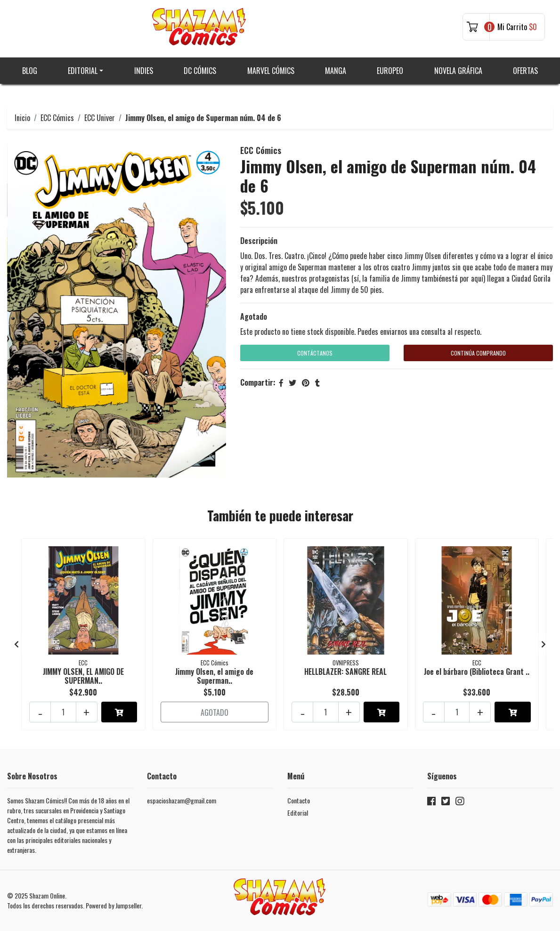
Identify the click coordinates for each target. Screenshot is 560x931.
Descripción (259, 241)
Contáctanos (315, 353)
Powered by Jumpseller (114, 905)
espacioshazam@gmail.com (182, 800)
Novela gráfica (458, 71)
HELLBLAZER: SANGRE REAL (345, 672)
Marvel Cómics (271, 71)
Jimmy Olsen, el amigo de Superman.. (214, 676)
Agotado (254, 316)
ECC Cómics (57, 118)
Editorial (83, 71)
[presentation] (16, 644)
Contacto (299, 800)
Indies (144, 71)
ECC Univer (100, 118)
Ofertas (525, 71)
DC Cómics (200, 71)
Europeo (390, 71)
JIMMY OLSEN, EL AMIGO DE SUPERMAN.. (83, 676)
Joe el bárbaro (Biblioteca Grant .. (477, 672)
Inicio (22, 118)
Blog (30, 71)
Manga (336, 71)
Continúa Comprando (478, 353)
